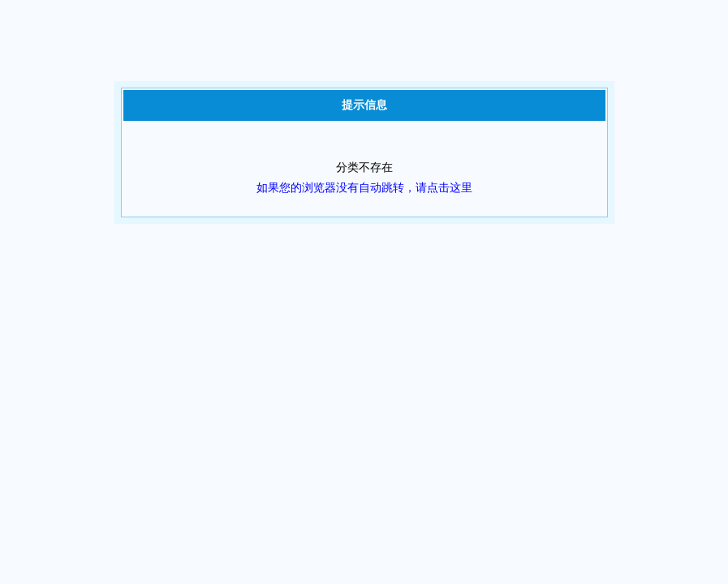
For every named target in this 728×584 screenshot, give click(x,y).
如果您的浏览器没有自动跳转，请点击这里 (364, 188)
